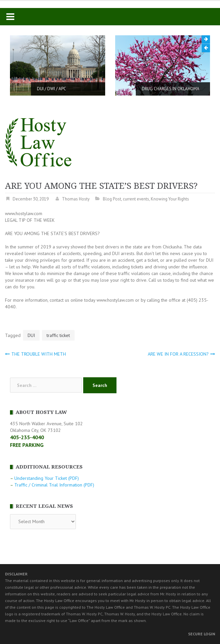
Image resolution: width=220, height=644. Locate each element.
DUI (31, 335)
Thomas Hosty (76, 199)
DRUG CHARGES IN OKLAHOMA (171, 89)
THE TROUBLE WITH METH (39, 354)
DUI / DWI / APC (52, 89)
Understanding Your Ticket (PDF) (47, 478)
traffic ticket (58, 335)
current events (136, 199)
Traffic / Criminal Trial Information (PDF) (54, 485)
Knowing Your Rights (170, 199)
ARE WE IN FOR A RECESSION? (178, 354)
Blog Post (112, 199)
